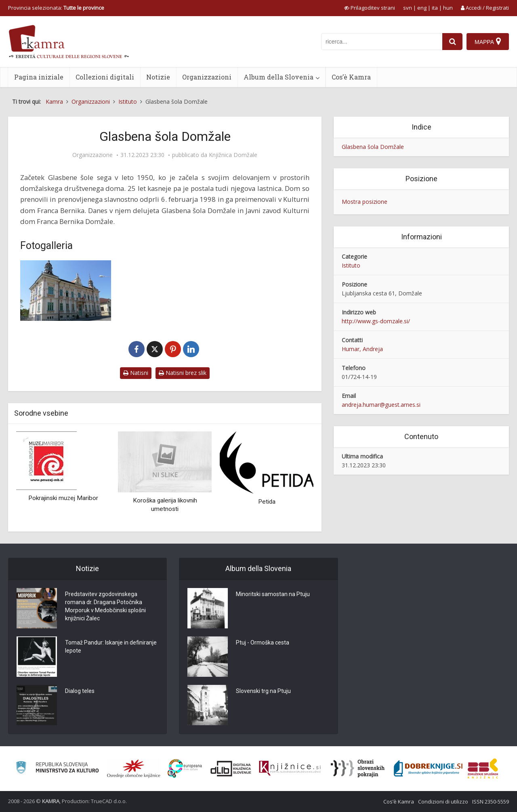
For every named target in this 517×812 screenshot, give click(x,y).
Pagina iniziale (39, 77)
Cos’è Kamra (351, 77)
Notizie (158, 77)
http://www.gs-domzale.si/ (376, 321)
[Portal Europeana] (185, 769)
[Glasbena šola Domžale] (66, 291)
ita (435, 8)
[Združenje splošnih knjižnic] (483, 768)
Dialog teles (80, 691)
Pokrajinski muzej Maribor (63, 498)
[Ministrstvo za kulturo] (57, 769)
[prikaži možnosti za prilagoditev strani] (370, 8)
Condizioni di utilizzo (443, 802)
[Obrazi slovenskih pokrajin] (358, 768)
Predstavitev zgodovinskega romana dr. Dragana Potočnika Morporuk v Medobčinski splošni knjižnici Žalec (105, 606)
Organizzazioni (207, 77)
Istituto (351, 265)
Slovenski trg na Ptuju (263, 691)
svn (408, 8)
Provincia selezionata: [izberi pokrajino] (56, 8)
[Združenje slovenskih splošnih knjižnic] (290, 768)
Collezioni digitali (105, 77)
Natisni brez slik (183, 373)
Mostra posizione (365, 202)
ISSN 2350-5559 (491, 802)
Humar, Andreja (362, 349)
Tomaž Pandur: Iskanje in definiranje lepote (111, 647)
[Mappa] (488, 42)
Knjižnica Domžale (233, 155)
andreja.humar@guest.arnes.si (381, 405)
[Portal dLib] (231, 768)
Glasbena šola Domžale (373, 147)
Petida (267, 502)
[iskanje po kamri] (382, 42)
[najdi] (452, 42)
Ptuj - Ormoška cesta (263, 642)
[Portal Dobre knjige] (428, 768)
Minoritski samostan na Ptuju (273, 594)
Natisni (136, 373)
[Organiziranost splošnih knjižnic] (134, 768)
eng (422, 8)
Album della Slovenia (278, 77)
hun (448, 8)
